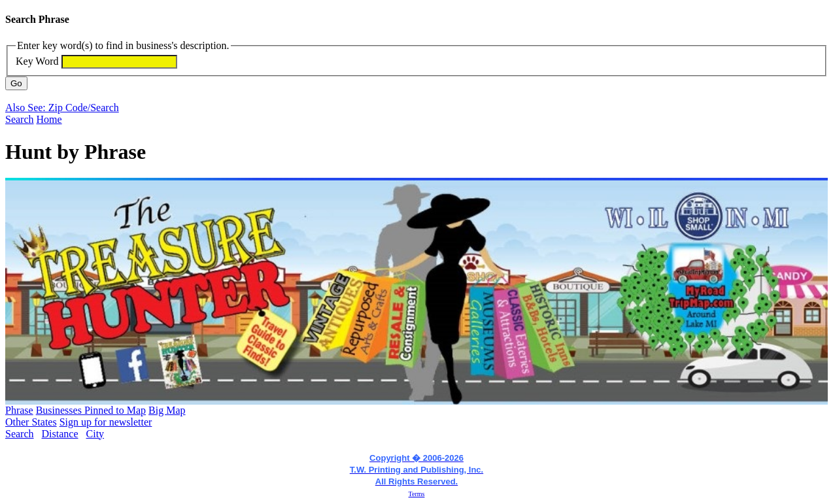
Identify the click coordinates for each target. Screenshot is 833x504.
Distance (60, 434)
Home (49, 119)
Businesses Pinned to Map (91, 410)
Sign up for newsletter (106, 422)
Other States (31, 422)
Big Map (167, 410)
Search (20, 119)
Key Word (37, 61)
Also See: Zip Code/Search (62, 108)
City (95, 434)
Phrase (19, 410)
